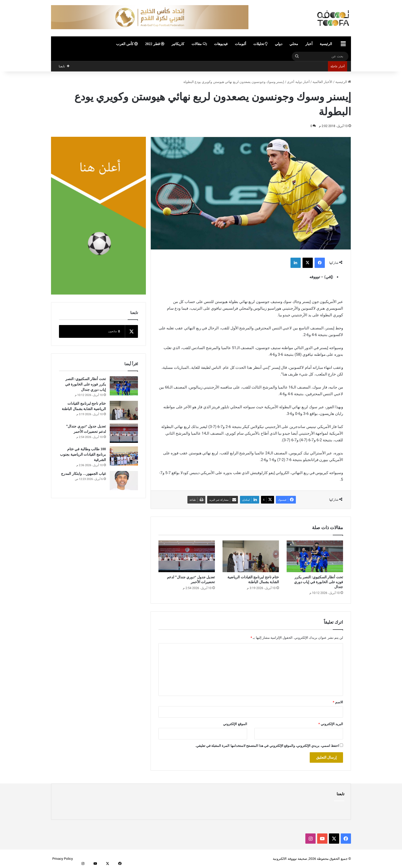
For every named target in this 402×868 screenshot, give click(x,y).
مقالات (199, 44)
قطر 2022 (155, 44)
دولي (279, 44)
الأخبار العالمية (322, 82)
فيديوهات (221, 44)
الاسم (338, 702)
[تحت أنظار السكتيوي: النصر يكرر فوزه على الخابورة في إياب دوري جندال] (315, 556)
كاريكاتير (178, 44)
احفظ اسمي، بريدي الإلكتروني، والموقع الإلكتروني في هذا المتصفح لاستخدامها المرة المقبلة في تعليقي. (267, 746)
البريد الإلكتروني (331, 724)
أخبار (309, 44)
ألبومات (240, 44)
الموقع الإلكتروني (235, 724)
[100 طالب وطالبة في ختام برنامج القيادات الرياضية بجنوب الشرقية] (124, 456)
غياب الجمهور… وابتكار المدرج (83, 474)
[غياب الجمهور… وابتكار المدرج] (124, 481)
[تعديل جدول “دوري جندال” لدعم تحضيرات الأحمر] (187, 556)
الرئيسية (326, 44)
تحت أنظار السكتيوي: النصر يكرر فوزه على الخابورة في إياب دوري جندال (319, 582)
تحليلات (261, 44)
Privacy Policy (63, 859)
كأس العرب (127, 44)
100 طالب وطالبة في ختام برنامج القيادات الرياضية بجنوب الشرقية (83, 454)
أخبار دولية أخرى (298, 82)
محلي (294, 44)
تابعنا (340, 794)
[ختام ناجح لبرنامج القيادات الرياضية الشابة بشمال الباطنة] (251, 556)
